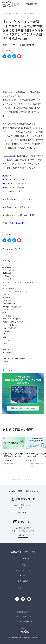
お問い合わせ (23, 535)
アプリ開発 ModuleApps (23, 621)
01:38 (5, 179)
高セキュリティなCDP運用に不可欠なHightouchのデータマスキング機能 (13, 456)
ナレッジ (12, 14)
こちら (29, 199)
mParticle (8, 331)
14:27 (5, 191)
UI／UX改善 (9, 352)
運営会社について (23, 612)
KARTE (7, 361)
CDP (6, 285)
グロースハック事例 (12, 319)
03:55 (5, 183)
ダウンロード (23, 513)
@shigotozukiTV (17, 223)
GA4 (6, 337)
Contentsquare (11, 304)
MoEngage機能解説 (12, 307)
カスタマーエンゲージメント (16, 291)
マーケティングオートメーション (17, 358)
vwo (6, 313)
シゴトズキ (8, 50)
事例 (23, 565)
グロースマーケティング (13, 349)
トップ (5, 14)
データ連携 (9, 279)
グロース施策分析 (11, 328)
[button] (13, 479)
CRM (6, 294)
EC (5, 343)
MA (6, 334)
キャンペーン (23, 588)
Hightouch (9, 273)
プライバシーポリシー (23, 617)
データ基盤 (9, 316)
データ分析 (9, 270)
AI (5, 346)
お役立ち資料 (23, 581)
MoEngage (9, 276)
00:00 (5, 175)
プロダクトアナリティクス (15, 322)
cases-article (10, 325)
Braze (7, 301)
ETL (6, 355)
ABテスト (8, 310)
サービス (23, 558)
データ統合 (9, 340)
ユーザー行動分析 (11, 288)
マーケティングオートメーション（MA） (20, 282)
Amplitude (9, 267)
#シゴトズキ (10, 156)
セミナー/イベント (23, 570)
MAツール (8, 297)
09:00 (5, 187)
